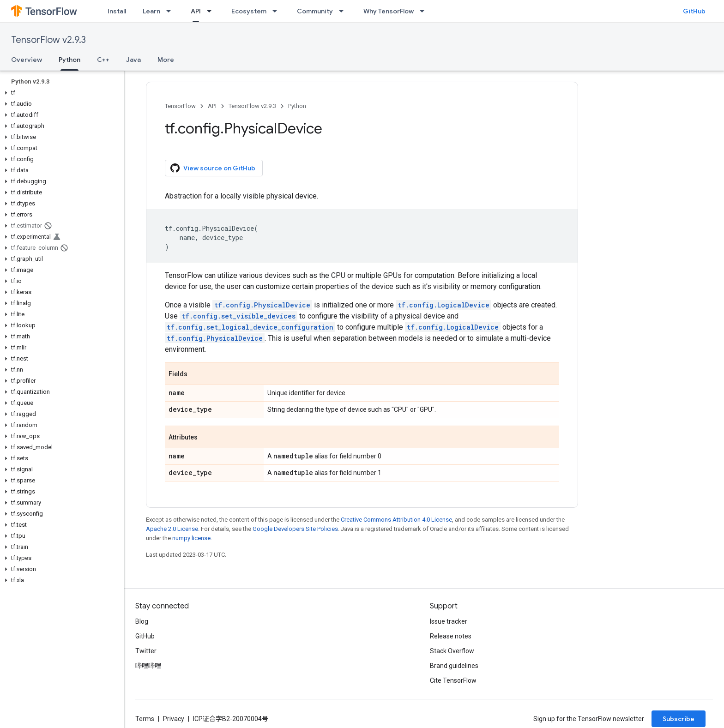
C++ (103, 60)
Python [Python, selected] (69, 60)
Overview (27, 60)
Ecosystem (249, 11)
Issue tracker (449, 621)
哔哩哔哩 (148, 666)
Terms (145, 719)
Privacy (174, 719)
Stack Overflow (452, 651)
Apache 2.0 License (172, 529)
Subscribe (679, 719)
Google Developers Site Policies (295, 529)
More (166, 60)
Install (117, 11)
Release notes (451, 636)
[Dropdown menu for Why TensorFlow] (425, 11)
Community (315, 11)
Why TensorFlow (389, 11)
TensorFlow (180, 106)
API (212, 106)
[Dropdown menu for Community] (344, 11)
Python (297, 106)
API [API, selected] (196, 11)
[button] (60, 93)
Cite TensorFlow (453, 680)
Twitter (146, 651)
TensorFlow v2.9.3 (48, 40)
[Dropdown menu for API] (212, 11)
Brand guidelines (454, 666)
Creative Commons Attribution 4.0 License (396, 520)
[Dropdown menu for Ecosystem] (278, 11)
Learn (151, 11)
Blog (142, 621)
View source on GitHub (213, 168)
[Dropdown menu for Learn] (171, 11)
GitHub (694, 11)
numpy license (191, 538)
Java (133, 60)
